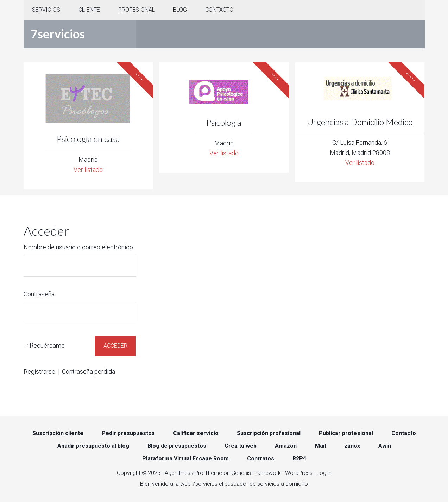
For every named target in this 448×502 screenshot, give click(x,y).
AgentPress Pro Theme (193, 472)
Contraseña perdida (89, 371)
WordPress (299, 472)
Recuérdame (47, 345)
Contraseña (39, 294)
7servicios (58, 34)
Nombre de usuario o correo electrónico (78, 247)
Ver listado (88, 170)
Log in (324, 472)
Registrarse (39, 371)
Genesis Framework (256, 472)
